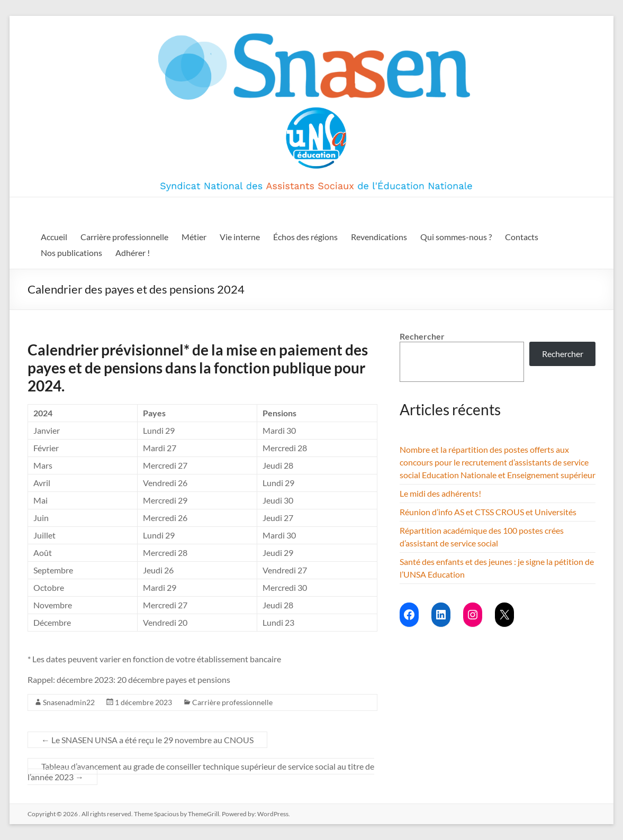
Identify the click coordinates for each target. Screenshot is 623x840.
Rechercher (422, 336)
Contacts (522, 237)
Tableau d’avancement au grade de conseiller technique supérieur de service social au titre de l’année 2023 (201, 771)
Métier (194, 237)
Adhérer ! (133, 253)
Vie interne (240, 237)
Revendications (379, 237)
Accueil (54, 237)
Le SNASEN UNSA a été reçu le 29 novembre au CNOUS (147, 740)
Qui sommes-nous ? (456, 237)
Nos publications (71, 253)
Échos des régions (305, 237)
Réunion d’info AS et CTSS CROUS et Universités (488, 512)
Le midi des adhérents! (440, 493)
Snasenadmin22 (69, 702)
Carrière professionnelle (124, 237)
